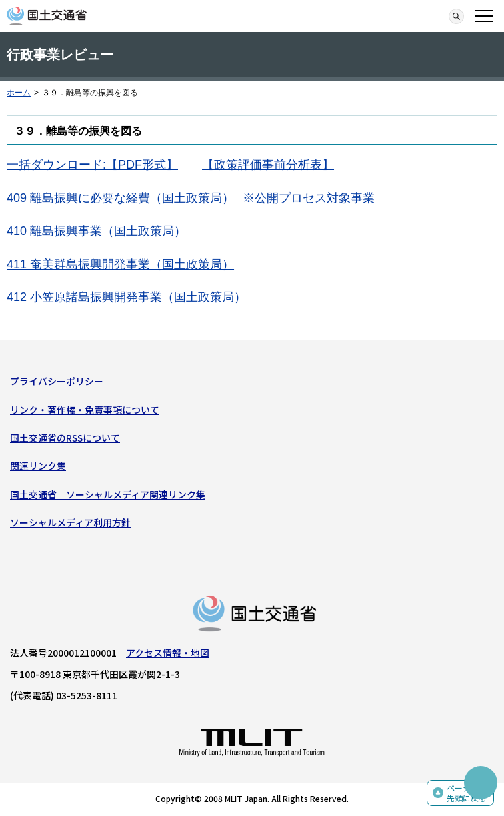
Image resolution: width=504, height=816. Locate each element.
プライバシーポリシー (57, 381)
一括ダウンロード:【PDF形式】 (92, 165)
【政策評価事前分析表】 (268, 165)
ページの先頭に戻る (467, 793)
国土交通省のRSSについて (65, 438)
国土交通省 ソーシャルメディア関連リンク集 (108, 494)
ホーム (19, 93)
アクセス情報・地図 (168, 653)
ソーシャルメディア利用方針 (70, 522)
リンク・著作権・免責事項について (85, 410)
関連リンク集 (38, 466)
